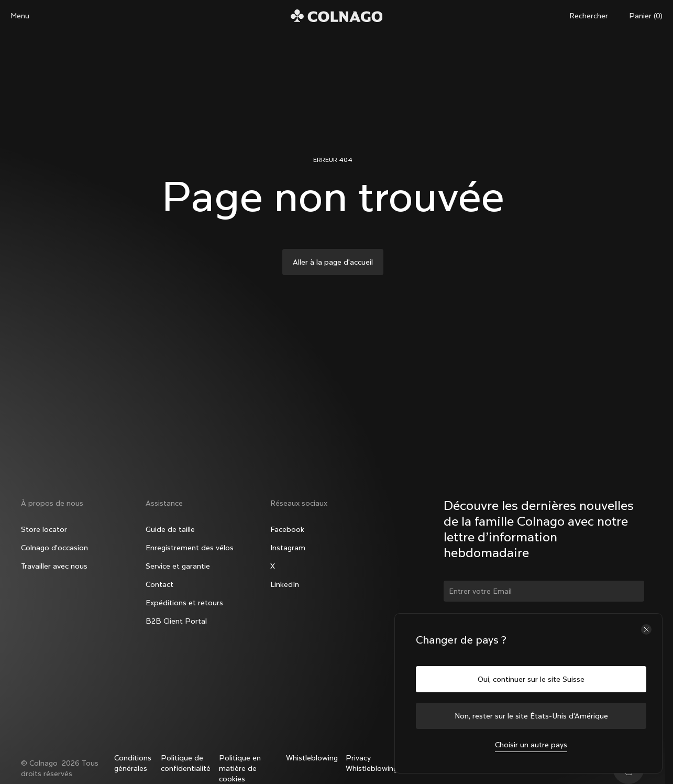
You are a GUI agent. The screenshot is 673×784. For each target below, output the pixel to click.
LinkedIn (285, 584)
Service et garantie (178, 566)
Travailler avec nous (54, 566)
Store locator (44, 529)
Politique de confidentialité (186, 763)
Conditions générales (133, 763)
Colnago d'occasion (54, 548)
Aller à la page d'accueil (333, 262)
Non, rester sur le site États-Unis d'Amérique (531, 716)
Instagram (288, 548)
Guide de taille (170, 529)
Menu (20, 16)
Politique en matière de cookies (240, 768)
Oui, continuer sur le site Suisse (531, 679)
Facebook (287, 529)
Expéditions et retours (184, 603)
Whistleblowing (312, 758)
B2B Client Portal (176, 621)
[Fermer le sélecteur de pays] (646, 629)
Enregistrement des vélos (190, 548)
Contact (159, 584)
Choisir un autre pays (531, 745)
